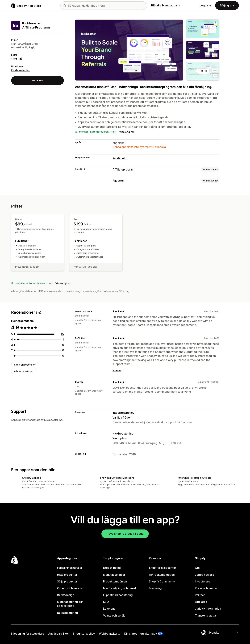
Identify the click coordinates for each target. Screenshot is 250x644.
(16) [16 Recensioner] (20, 59)
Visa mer (117, 370)
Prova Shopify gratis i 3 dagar (125, 534)
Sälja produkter (67, 581)
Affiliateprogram (123, 169)
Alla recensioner (24, 371)
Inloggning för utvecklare (28, 634)
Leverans (109, 609)
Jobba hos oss (204, 575)
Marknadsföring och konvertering (70, 604)
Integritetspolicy (123, 413)
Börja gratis (227, 5)
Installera (38, 80)
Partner (200, 595)
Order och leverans (70, 588)
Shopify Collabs (32, 478)
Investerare (203, 581)
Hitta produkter (67, 575)
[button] (47, 483)
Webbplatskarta (110, 634)
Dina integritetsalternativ (141, 634)
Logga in (205, 5)
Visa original (127, 132)
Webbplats (120, 438)
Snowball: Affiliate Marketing (117, 478)
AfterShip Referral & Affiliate (195, 478)
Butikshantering (67, 613)
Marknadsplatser (114, 575)
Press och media (206, 588)
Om (197, 568)
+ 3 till (203, 71)
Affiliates (201, 602)
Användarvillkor (59, 634)
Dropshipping (112, 568)
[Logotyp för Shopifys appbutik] (26, 5)
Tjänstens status (206, 615)
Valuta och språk (114, 615)
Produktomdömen (115, 581)
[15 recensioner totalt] (62, 334)
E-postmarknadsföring (118, 595)
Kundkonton (120, 158)
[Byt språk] (223, 633)
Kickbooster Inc (20, 70)
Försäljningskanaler (70, 568)
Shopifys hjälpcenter (162, 568)
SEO (106, 602)
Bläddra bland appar (166, 5)
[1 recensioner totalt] (63, 339)
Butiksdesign (66, 595)
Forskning (155, 588)
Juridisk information (208, 609)
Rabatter (118, 181)
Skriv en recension (25, 365)
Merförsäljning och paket (120, 588)
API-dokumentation (162, 575)
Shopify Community (162, 581)
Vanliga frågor (122, 418)
